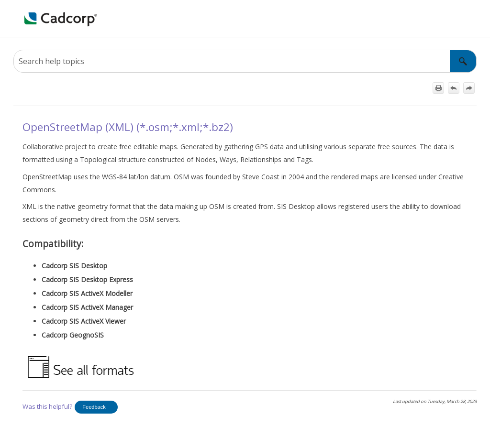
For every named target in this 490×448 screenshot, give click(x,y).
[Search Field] (245, 61)
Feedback (94, 407)
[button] (463, 61)
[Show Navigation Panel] (19, 19)
